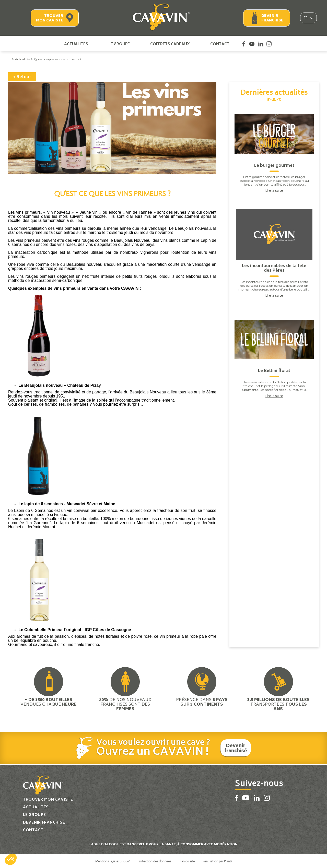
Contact (220, 44)
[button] (11, 859)
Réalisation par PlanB (217, 861)
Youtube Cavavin (252, 44)
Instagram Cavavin (269, 44)
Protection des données (154, 861)
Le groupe (119, 44)
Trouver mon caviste (50, 18)
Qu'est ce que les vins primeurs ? (58, 59)
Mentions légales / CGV (113, 861)
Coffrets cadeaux (170, 44)
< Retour (22, 77)
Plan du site (187, 861)
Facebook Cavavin (244, 44)
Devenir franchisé (272, 18)
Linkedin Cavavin (261, 44)
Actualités (76, 44)
